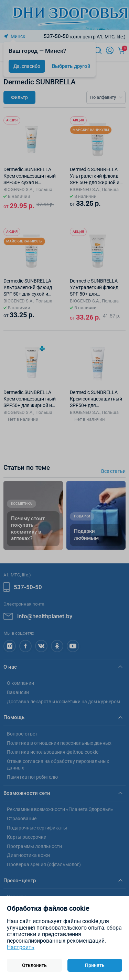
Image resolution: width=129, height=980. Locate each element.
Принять (95, 965)
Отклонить (34, 965)
